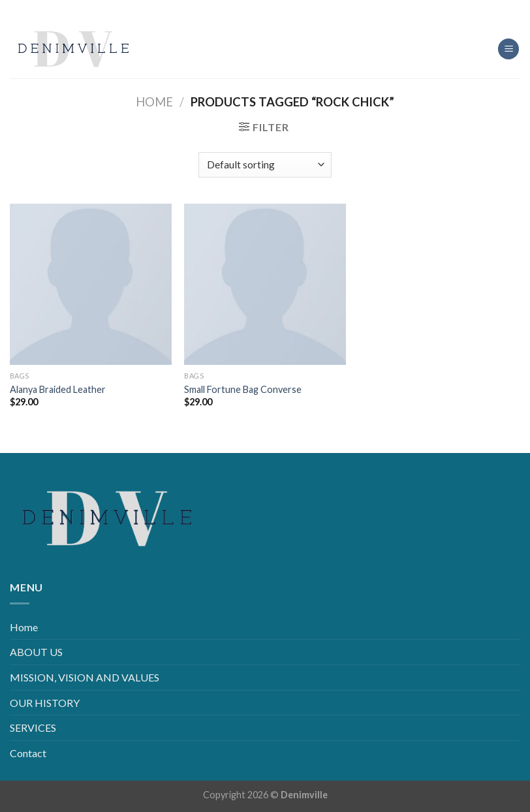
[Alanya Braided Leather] (91, 285)
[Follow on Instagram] (255, 9)
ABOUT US (36, 652)
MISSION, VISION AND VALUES (85, 677)
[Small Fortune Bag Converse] (265, 285)
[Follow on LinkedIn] (275, 9)
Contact (28, 753)
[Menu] (508, 49)
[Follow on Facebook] (234, 9)
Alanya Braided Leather (58, 389)
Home (154, 102)
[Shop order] (265, 165)
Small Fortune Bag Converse (243, 389)
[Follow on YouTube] (296, 9)
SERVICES (33, 727)
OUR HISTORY (45, 703)
